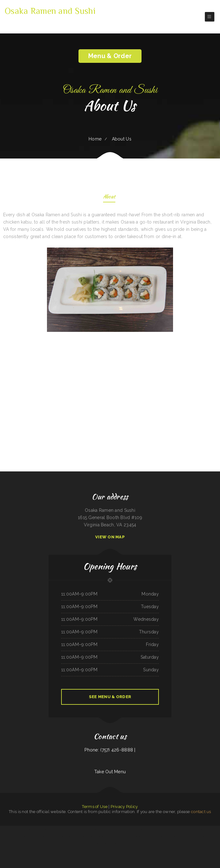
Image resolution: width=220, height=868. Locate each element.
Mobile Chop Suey (75, 829)
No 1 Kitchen (199, 836)
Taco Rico (99, 829)
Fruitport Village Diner (170, 836)
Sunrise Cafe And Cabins (207, 836)
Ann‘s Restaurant (70, 836)
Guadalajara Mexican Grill (88, 836)
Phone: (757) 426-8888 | (110, 750)
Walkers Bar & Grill (187, 836)
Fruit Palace (125, 829)
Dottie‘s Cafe (113, 829)
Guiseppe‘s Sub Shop (44, 829)
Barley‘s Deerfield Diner (99, 836)
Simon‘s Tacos (3, 829)
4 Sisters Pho (119, 829)
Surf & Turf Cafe (142, 836)
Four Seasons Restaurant (11, 829)
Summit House (20, 829)
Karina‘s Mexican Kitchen (118, 844)
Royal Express (206, 829)
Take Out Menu (110, 772)
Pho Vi (211, 829)
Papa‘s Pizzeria (154, 836)
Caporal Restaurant (117, 836)
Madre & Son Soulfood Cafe (24, 836)
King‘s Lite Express (156, 829)
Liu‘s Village (148, 836)
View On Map (110, 537)
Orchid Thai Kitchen (36, 829)
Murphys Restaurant (57, 836)
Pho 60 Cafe (52, 829)
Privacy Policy (124, 807)
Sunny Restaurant (169, 829)
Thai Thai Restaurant (78, 836)
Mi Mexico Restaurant (34, 836)
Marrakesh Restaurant (59, 829)
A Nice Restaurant (162, 836)
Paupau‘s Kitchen (216, 829)
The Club (194, 836)
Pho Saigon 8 (162, 829)
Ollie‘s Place (10, 836)
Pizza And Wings (67, 829)
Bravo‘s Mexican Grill (108, 836)
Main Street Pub (82, 829)
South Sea (64, 836)
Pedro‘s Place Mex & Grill (91, 829)
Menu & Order (110, 56)
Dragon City (4, 836)
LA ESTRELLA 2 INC (126, 836)
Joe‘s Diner (104, 844)
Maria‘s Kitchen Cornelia (178, 829)
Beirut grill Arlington (28, 829)
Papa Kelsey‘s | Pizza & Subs (197, 829)
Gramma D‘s (131, 829)
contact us (201, 812)
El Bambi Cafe (110, 844)
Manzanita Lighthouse (139, 829)
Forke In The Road (187, 829)
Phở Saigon (16, 836)
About (109, 197)
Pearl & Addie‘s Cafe (148, 829)
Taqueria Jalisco (179, 836)
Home (95, 139)
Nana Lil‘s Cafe (49, 836)
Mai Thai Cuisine (42, 836)
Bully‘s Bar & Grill (134, 836)
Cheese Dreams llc (106, 829)
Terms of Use (95, 807)
